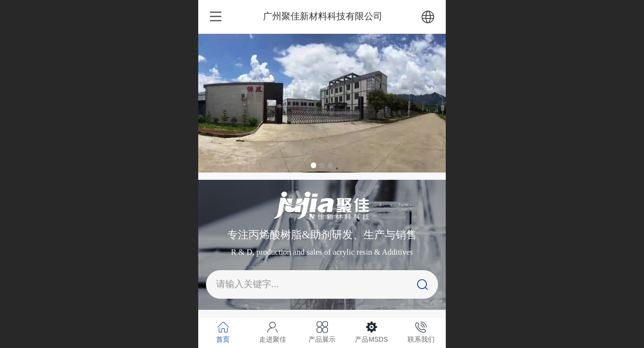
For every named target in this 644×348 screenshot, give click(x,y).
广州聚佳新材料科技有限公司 (323, 16)
